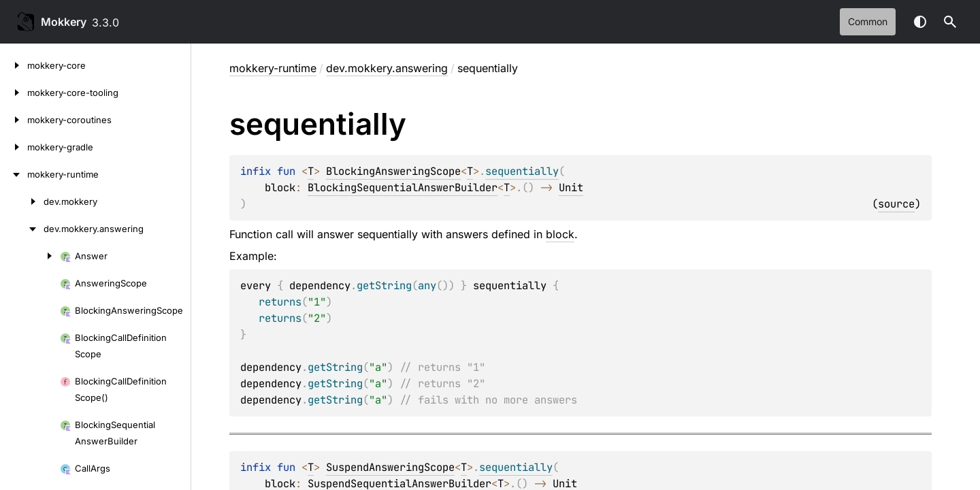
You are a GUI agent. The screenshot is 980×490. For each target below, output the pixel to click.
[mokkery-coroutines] (14, 120)
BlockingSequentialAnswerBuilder (403, 187)
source (896, 204)
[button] (950, 22)
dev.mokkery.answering (387, 68)
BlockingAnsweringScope (393, 171)
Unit (571, 187)
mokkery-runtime (273, 68)
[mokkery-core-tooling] (14, 93)
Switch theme (920, 22)
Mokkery (64, 22)
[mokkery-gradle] (14, 147)
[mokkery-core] (14, 65)
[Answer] (30, 256)
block (560, 234)
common (868, 21)
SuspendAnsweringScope (390, 467)
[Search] (950, 22)
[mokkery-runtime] (14, 174)
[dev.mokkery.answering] (22, 229)
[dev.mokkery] (22, 201)
